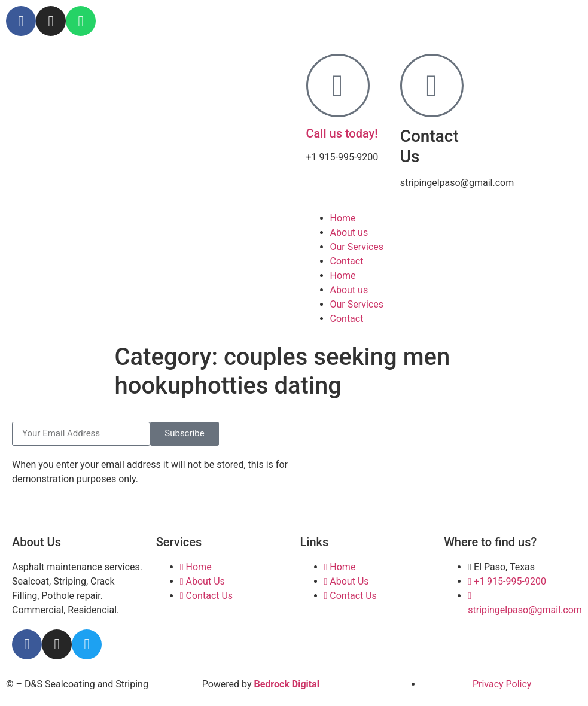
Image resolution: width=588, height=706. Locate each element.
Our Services (357, 247)
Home (343, 218)
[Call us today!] (338, 86)
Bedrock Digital (287, 684)
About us (349, 232)
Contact (347, 261)
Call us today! (342, 133)
